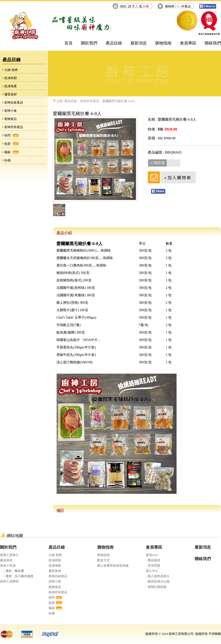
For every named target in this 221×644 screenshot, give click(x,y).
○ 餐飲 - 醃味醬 (12, 571)
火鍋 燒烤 (11, 70)
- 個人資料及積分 (158, 576)
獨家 (7, 152)
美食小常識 (8, 566)
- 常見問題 (153, 566)
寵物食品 (11, 119)
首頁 (68, 43)
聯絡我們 (213, 43)
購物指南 (163, 43)
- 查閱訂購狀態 (156, 587)
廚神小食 (11, 111)
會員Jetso (152, 555)
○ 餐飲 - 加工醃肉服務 (17, 576)
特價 (7, 160)
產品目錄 (114, 43)
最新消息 (139, 43)
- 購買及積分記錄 (158, 581)
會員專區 (188, 43)
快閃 (7, 135)
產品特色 (6, 560)
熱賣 (7, 144)
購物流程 (104, 555)
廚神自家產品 (14, 102)
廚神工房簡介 (9, 555)
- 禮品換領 (153, 560)
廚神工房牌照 (9, 581)
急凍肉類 (11, 78)
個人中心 (152, 571)
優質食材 (11, 94)
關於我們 (89, 43)
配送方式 (104, 560)
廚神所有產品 (14, 127)
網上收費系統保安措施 (113, 566)
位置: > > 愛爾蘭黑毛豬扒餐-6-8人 (96, 101)
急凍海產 (11, 86)
